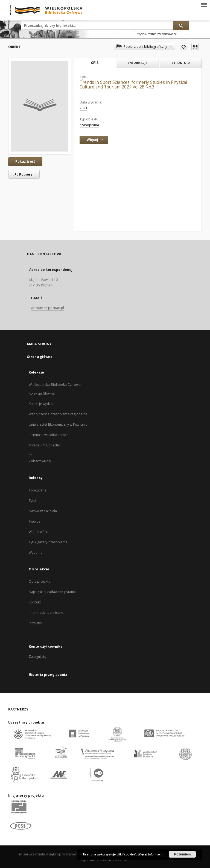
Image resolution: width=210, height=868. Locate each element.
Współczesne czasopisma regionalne (58, 414)
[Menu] (204, 4)
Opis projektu (40, 581)
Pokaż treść (25, 162)
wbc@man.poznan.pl (47, 308)
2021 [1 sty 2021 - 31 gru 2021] (83, 108)
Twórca (35, 521)
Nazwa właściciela (43, 511)
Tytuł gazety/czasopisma (48, 542)
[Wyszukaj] (181, 25)
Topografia (38, 490)
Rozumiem (183, 854)
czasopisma (89, 125)
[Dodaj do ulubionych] (183, 47)
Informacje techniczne (46, 613)
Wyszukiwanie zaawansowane (157, 34)
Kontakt (35, 602)
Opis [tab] (95, 63)
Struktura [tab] (181, 63)
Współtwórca (39, 532)
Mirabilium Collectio (44, 445)
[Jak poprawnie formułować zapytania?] (186, 34)
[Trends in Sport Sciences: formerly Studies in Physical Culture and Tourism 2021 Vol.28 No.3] (40, 106)
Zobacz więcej (40, 461)
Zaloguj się (37, 657)
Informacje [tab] (138, 63)
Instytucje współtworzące (49, 435)
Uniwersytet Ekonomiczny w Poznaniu (58, 424)
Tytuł (33, 501)
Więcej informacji (150, 854)
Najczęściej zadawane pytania (52, 592)
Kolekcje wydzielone (45, 404)
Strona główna (40, 357)
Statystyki (36, 623)
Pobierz (22, 174)
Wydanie (36, 553)
